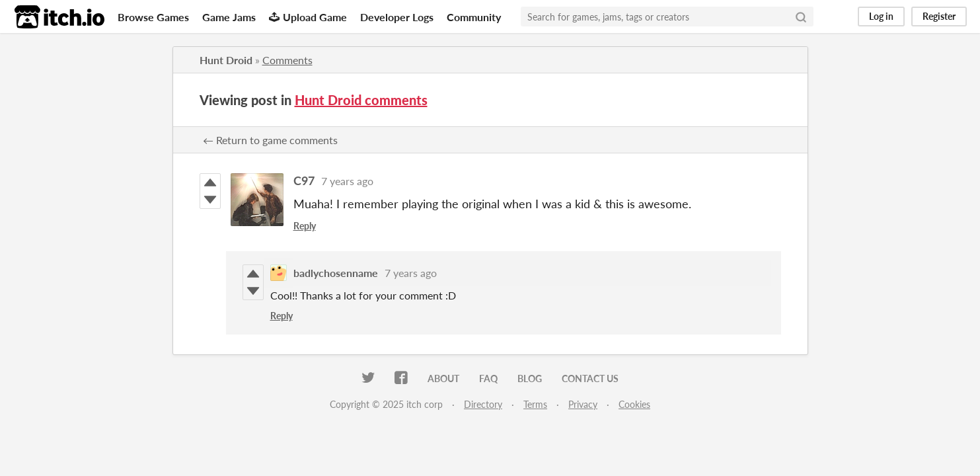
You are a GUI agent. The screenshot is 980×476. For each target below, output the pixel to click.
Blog (530, 378)
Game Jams (229, 17)
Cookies (634, 404)
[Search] (801, 17)
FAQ (488, 378)
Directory (483, 404)
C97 (304, 180)
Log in (881, 16)
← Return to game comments (270, 140)
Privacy (583, 404)
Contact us (590, 378)
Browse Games (153, 17)
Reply (305, 226)
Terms (535, 404)
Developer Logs (397, 17)
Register (939, 16)
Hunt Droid (226, 60)
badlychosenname (336, 273)
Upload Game (308, 17)
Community (474, 17)
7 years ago (347, 181)
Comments (287, 60)
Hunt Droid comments (361, 100)
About (443, 378)
